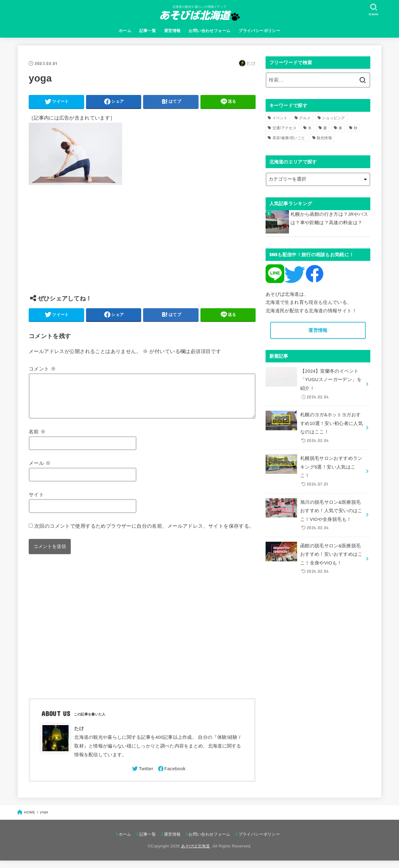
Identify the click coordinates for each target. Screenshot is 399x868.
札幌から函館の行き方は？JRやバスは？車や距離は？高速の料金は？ (329, 219)
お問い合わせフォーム (209, 31)
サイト (36, 502)
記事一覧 (148, 31)
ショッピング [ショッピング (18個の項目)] (334, 118)
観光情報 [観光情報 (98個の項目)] (324, 138)
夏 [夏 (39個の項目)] (325, 128)
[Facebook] (171, 776)
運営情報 (172, 31)
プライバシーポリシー (259, 31)
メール (40, 470)
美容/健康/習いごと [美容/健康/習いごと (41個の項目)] (289, 138)
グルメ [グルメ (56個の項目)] (305, 118)
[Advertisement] (142, 244)
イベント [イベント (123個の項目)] (280, 118)
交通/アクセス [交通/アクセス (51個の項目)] (284, 128)
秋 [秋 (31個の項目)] (356, 128)
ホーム (125, 31)
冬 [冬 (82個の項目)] (310, 128)
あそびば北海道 (196, 854)
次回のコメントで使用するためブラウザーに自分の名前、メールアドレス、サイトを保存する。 (144, 533)
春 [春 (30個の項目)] (340, 128)
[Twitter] (142, 776)
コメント (42, 369)
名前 (37, 439)
